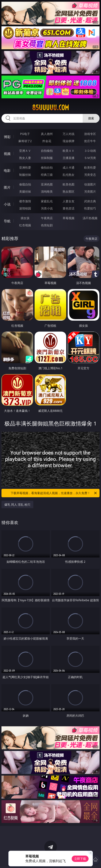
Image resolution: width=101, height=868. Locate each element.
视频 (7, 154)
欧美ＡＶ (69, 151)
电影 (7, 171)
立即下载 (80, 859)
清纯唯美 (47, 191)
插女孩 (25, 218)
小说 (7, 204)
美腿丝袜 (25, 191)
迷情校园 (25, 208)
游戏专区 (90, 134)
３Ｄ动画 (90, 151)
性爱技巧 (90, 208)
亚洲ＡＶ (25, 151)
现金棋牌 (69, 141)
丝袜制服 (47, 158)
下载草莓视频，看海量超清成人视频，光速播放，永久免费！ (54, 493)
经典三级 (47, 175)
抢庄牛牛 (90, 141)
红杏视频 (25, 225)
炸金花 (47, 141)
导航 (7, 221)
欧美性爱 (90, 167)
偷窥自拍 (25, 184)
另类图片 (90, 191)
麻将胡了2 (25, 141)
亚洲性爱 (25, 167)
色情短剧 (47, 225)
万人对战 (69, 134)
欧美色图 (69, 184)
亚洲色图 (47, 184)
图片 (7, 187)
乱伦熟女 (69, 175)
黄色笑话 (69, 208)
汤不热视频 (90, 218)
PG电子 (25, 134)
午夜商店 (47, 218)
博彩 (7, 137)
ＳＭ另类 (90, 158)
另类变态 (90, 175)
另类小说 (47, 208)
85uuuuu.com (50, 108)
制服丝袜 (25, 175)
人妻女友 (69, 201)
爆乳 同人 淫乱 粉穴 (17, 505)
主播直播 (69, 158)
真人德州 (47, 134)
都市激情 (25, 201)
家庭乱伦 (47, 201)
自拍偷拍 (47, 151)
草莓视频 (69, 218)
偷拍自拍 (47, 167)
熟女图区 (69, 191)
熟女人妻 (25, 158)
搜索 (91, 118)
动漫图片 (90, 184)
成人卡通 (69, 167)
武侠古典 (90, 201)
